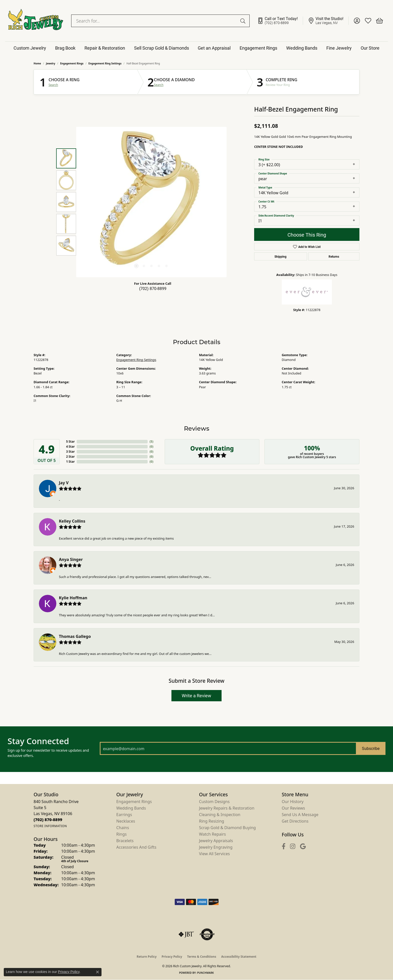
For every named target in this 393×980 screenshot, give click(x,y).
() (152, 442)
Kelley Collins (72, 521)
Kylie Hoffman (73, 598)
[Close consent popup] (97, 972)
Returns (334, 256)
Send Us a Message (300, 815)
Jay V (64, 483)
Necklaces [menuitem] (126, 821)
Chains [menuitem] (123, 828)
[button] (357, 21)
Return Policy (147, 957)
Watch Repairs (212, 834)
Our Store (370, 48)
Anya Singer (71, 559)
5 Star (70, 442)
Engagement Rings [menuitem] (134, 802)
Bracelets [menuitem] (125, 841)
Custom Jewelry (30, 48)
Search (53, 85)
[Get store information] (50, 826)
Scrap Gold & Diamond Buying (227, 828)
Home (37, 63)
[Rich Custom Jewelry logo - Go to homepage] (36, 21)
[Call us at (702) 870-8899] (48, 820)
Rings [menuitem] (121, 834)
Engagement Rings (258, 48)
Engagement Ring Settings (105, 63)
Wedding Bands (302, 48)
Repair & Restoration (105, 48)
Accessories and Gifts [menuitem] (136, 847)
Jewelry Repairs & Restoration (227, 808)
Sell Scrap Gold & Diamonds (162, 48)
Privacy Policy (172, 957)
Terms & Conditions (202, 957)
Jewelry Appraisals (216, 841)
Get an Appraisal (214, 48)
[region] (151, 202)
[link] (280, 21)
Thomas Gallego (75, 636)
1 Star (70, 462)
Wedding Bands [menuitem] (131, 808)
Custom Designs (214, 802)
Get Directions (295, 821)
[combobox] (155, 21)
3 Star (70, 452)
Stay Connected (38, 741)
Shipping (280, 256)
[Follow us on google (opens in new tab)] (303, 847)
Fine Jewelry (339, 48)
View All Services (214, 854)
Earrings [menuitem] (124, 815)
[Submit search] (244, 21)
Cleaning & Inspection (220, 815)
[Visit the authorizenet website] (207, 934)
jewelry (51, 63)
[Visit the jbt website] (186, 934)
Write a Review (197, 696)
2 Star (70, 457)
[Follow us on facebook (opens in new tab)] (284, 847)
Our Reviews (293, 808)
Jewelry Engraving (216, 847)
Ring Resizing (212, 821)
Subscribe (371, 748)
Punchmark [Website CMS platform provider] (206, 973)
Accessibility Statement (239, 957)
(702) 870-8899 (153, 288)
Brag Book (65, 48)
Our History (293, 802)
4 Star (70, 447)
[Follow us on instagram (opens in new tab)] (293, 847)
